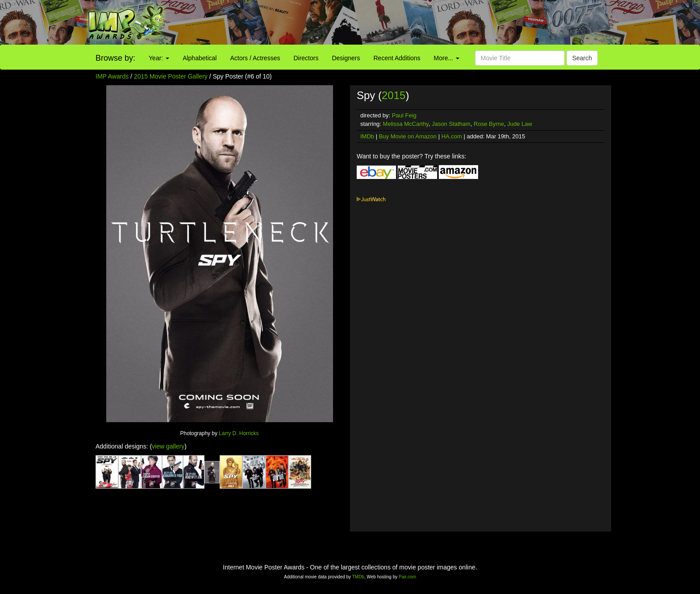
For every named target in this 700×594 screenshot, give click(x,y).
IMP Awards (112, 76)
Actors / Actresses (255, 58)
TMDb (358, 577)
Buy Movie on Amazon (408, 136)
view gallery (168, 446)
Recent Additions (397, 58)
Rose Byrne (489, 124)
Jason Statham (451, 124)
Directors (306, 58)
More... (447, 58)
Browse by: (115, 58)
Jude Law (520, 124)
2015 (394, 95)
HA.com (452, 136)
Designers (346, 58)
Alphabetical (200, 58)
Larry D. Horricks (239, 433)
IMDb (367, 136)
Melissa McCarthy (406, 124)
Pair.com (407, 577)
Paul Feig (404, 115)
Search (582, 58)
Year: (159, 58)
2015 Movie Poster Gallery (171, 76)
